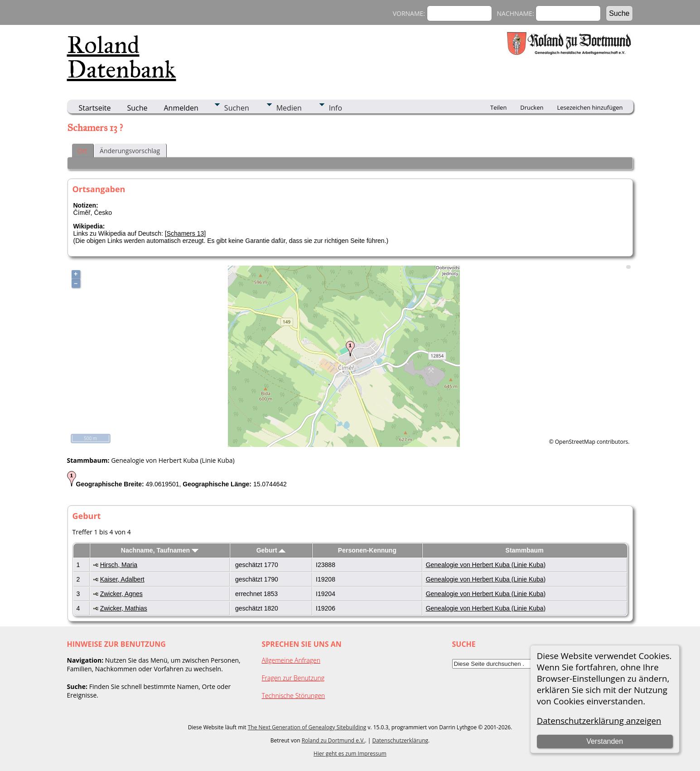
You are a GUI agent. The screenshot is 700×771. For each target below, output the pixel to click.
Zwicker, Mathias (124, 608)
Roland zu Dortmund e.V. (333, 740)
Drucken (532, 107)
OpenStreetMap (575, 442)
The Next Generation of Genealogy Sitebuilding (307, 727)
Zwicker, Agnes (121, 594)
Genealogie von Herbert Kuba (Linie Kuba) (486, 565)
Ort (82, 151)
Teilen (498, 107)
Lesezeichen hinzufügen (590, 107)
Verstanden (605, 741)
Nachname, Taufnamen (160, 550)
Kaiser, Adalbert (122, 579)
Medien (289, 108)
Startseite (95, 108)
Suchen (237, 108)
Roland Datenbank (122, 57)
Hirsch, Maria (119, 565)
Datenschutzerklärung (400, 740)
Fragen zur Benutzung (293, 678)
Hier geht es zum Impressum (350, 754)
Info (336, 108)
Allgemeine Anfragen (291, 660)
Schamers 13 (185, 233)
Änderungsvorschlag (130, 151)
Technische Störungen (294, 696)
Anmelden (181, 108)
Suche (137, 108)
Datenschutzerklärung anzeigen (599, 720)
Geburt (271, 550)
